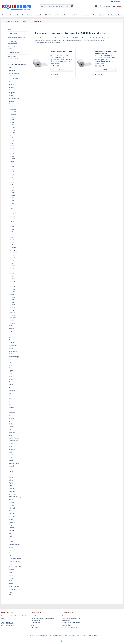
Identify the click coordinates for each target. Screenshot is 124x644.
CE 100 (12, 174)
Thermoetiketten (13, 53)
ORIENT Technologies (16, 497)
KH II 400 (12, 258)
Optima (11, 488)
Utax (10, 572)
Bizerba (11, 104)
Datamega (12, 348)
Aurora (11, 82)
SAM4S (11, 519)
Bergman (12, 93)
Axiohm (11, 84)
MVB (10, 452)
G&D (10, 374)
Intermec (12, 413)
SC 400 (12, 271)
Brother (11, 329)
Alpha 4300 (13, 112)
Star (10, 553)
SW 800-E (12, 313)
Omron (11, 486)
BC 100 (12, 120)
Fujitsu (11, 371)
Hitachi (11, 385)
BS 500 (12, 148)
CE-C (11, 206)
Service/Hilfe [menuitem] (117, 2)
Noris (11, 469)
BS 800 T (12, 154)
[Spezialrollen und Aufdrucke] (80, 15)
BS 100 (12, 138)
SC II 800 (12, 292)
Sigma (11, 547)
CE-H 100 (12, 211)
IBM (10, 399)
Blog (9, 30)
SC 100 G (12, 266)
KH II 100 (12, 250)
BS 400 (12, 146)
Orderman (12, 494)
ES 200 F (12, 234)
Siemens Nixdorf (14, 544)
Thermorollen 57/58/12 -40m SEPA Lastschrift (106, 53)
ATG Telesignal (14, 79)
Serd (10, 536)
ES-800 (12, 245)
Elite (10, 362)
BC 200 (12, 122)
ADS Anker (12, 70)
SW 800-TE (13, 318)
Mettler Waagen (14, 438)
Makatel (11, 427)
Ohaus (11, 472)
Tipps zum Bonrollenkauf (70, 627)
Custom (11, 343)
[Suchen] (72, 6)
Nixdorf (11, 466)
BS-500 (12, 161)
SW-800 (12, 321)
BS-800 (12, 164)
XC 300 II (12, 323)
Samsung (12, 522)
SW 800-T (12, 315)
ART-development (15, 73)
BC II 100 (12, 127)
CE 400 (12, 182)
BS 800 (12, 151)
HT (10, 388)
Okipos (11, 477)
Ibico (10, 396)
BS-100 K (12, 159)
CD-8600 (12, 172)
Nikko (11, 460)
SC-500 (12, 302)
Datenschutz (36, 623)
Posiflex (11, 505)
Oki (10, 474)
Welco (11, 584)
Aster (11, 76)
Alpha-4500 (13, 114)
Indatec (11, 407)
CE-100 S (12, 193)
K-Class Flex (13, 248)
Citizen (11, 340)
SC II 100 (12, 281)
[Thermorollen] (15, 15)
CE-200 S (12, 195)
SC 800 (12, 276)
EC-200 (12, 229)
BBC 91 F (12, 117)
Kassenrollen (66, 620)
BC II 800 (12, 133)
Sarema (11, 528)
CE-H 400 (12, 216)
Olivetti (11, 480)
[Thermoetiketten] (99, 15)
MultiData (12, 449)
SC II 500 (12, 289)
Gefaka (11, 379)
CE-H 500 (12, 219)
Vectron (11, 575)
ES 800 (12, 237)
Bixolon (11, 101)
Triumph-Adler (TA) (15, 567)
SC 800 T (12, 279)
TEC (10, 556)
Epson (11, 368)
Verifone (12, 578)
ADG (10, 67)
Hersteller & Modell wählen (17, 64)
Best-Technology (14, 98)
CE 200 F (12, 177)
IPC (10, 416)
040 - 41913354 (8, 623)
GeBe (11, 376)
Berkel (11, 96)
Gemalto (12, 382)
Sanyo (11, 525)
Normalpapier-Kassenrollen (17, 37)
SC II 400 (12, 287)
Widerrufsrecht (36, 620)
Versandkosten (59, 635)
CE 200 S (12, 180)
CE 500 (12, 185)
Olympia (12, 483)
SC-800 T (12, 305)
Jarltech (11, 418)
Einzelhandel (66, 616)
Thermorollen (12, 33)
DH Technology (14, 357)
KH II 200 (12, 255)
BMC (10, 326)
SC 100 (12, 263)
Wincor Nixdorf (14, 586)
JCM (10, 421)
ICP (10, 404)
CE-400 (12, 198)
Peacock (11, 502)
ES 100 (12, 232)
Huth (10, 393)
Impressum (35, 627)
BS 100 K (12, 141)
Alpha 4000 (13, 109)
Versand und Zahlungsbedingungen (43, 618)
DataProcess (13, 351)
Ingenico (12, 410)
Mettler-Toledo (14, 441)
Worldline (12, 589)
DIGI (10, 359)
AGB (33, 625)
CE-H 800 (12, 221)
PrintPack (12, 508)
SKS (10, 550)
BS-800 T (12, 167)
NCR (10, 458)
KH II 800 (12, 261)
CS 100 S (12, 224)
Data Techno (13, 345)
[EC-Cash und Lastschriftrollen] (56, 15)
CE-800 (12, 203)
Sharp (11, 542)
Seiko (11, 533)
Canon (11, 331)
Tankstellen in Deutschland (71, 623)
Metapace (12, 432)
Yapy (10, 592)
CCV (10, 337)
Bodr (11, 135)
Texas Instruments (15, 558)
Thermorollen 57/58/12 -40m (61, 52)
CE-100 (12, 190)
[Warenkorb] (118, 6)
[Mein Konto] (105, 6)
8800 (11, 107)
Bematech (12, 90)
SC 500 (12, 274)
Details (65, 69)
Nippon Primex (14, 463)
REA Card (12, 516)
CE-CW (12, 208)
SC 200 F (12, 268)
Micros (11, 444)
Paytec (11, 500)
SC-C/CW (12, 308)
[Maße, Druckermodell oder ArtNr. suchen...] (57, 6)
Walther (11, 581)
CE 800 (12, 187)
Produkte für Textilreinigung (13, 57)
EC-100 (12, 227)
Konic (11, 424)
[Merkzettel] (96, 6)
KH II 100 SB (13, 253)
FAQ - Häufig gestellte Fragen (71, 618)
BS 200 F (12, 143)
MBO (10, 430)
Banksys (11, 87)
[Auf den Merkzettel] (54, 74)
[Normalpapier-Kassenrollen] (32, 15)
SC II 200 (12, 284)
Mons (11, 446)
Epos (10, 365)
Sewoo (11, 539)
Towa (11, 564)
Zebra (11, 595)
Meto (10, 435)
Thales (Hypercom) (15, 561)
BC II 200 (12, 130)
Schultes (12, 530)
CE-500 (12, 201)
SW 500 (12, 310)
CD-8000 (12, 169)
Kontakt (34, 616)
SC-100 (12, 294)
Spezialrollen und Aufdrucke (14, 48)
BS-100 (12, 156)
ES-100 (12, 240)
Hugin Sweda (13, 390)
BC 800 (12, 125)
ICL (10, 402)
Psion (11, 511)
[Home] (5, 15)
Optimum (12, 491)
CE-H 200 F (13, 214)
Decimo (11, 354)
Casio (11, 334)
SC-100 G (12, 297)
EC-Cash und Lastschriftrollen (13, 42)
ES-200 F (12, 242)
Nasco (11, 455)
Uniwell (11, 570)
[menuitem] (57, 6)
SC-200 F (12, 300)
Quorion (11, 514)
